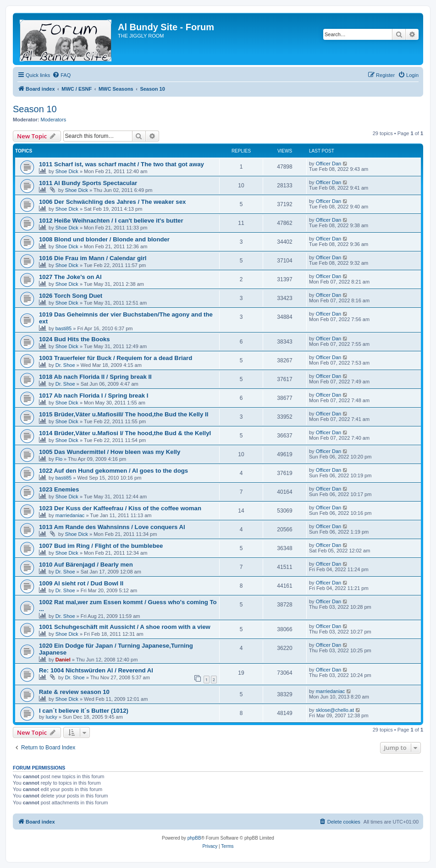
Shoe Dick (67, 171)
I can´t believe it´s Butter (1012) (84, 711)
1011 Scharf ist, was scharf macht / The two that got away (121, 164)
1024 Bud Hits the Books (75, 339)
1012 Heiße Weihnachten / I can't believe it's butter (111, 221)
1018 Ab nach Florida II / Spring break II (95, 377)
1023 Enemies (59, 489)
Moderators (54, 120)
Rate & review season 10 (74, 692)
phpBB (194, 838)
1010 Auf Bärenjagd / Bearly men (86, 565)
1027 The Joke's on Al (70, 277)
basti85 (63, 328)
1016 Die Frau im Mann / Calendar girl (93, 258)
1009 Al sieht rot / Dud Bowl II (81, 583)
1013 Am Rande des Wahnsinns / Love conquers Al (112, 527)
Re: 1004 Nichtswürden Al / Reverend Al (96, 670)
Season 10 (35, 109)
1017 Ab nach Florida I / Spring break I (94, 396)
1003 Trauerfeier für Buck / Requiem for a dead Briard (116, 358)
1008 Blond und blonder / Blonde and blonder (104, 239)
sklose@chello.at (335, 710)
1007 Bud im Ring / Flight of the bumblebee (101, 546)
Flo (59, 459)
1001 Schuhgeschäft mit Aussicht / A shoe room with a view (125, 627)
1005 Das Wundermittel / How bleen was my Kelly (110, 452)
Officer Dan (328, 164)
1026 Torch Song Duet (71, 296)
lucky (52, 717)
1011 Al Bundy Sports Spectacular (88, 183)
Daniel (63, 660)
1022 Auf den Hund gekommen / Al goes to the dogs (113, 471)
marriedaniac (70, 515)
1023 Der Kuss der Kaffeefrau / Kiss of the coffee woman (120, 508)
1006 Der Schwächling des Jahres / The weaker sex (112, 202)
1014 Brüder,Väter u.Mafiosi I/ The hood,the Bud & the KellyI (125, 433)
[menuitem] (61, 75)
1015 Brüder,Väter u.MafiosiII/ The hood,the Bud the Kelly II (124, 414)
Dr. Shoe (65, 365)
